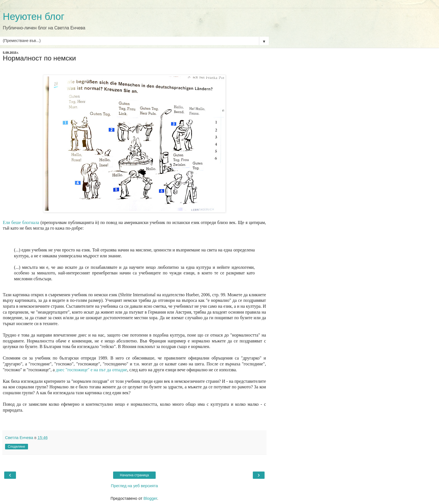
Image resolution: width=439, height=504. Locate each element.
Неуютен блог (34, 17)
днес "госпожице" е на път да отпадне (91, 370)
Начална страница (134, 475)
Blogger (150, 498)
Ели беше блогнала (21, 222)
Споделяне (17, 447)
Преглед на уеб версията (134, 486)
